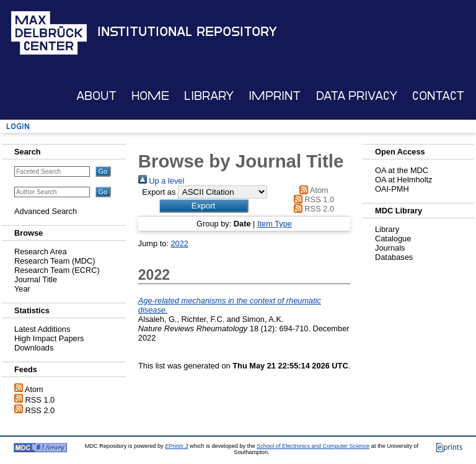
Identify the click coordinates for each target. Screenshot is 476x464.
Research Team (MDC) (55, 261)
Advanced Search (46, 211)
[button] (204, 206)
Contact (438, 96)
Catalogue (393, 239)
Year (22, 289)
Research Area (41, 252)
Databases (394, 257)
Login (18, 126)
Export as (159, 192)
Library (209, 96)
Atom (34, 389)
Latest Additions (42, 329)
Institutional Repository (187, 32)
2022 (179, 243)
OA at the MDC (402, 170)
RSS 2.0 (40, 410)
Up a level (161, 181)
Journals (390, 248)
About (96, 96)
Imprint (275, 96)
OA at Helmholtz (403, 180)
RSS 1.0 (40, 400)
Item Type (275, 224)
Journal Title (36, 279)
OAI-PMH (392, 189)
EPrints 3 (176, 446)
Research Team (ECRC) (57, 270)
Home (150, 96)
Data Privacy (357, 96)
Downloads (34, 348)
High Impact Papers (49, 338)
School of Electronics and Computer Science (313, 446)
